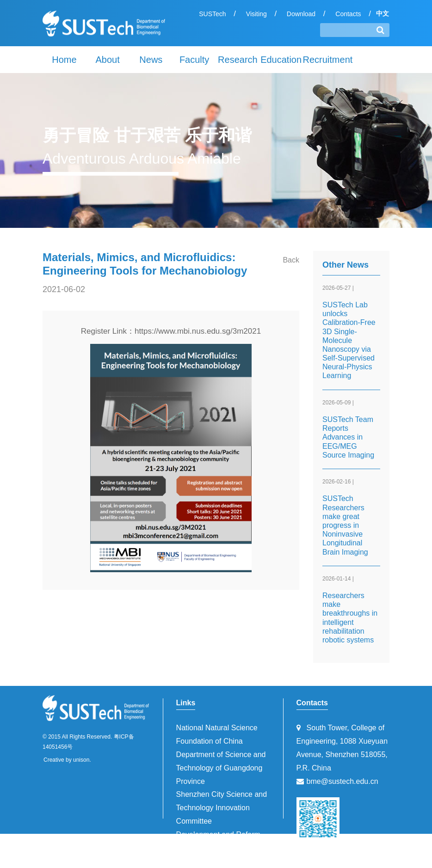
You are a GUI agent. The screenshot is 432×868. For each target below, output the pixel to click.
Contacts (348, 14)
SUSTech (212, 14)
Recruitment (325, 60)
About (107, 60)
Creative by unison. (67, 760)
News (151, 60)
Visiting (256, 14)
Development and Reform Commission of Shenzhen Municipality (218, 848)
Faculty (194, 60)
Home (64, 60)
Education (281, 60)
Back (291, 260)
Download (301, 14)
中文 (383, 13)
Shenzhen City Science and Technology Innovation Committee (222, 808)
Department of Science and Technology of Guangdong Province (221, 768)
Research (238, 60)
